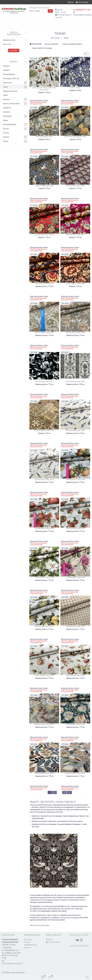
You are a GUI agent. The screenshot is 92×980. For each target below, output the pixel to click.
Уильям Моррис (9, 74)
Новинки (6, 66)
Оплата (27, 942)
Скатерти (7, 112)
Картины (15, 99)
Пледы (15, 141)
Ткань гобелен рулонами (42, 48)
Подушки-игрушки (10, 91)
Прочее (15, 129)
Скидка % (7, 70)
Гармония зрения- (43, 8)
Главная (56, 38)
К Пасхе (6, 133)
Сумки (5, 120)
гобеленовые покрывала (69, 918)
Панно (5, 95)
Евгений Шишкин (15, 124)
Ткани (15, 87)
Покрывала (15, 116)
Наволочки (15, 83)
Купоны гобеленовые (15, 104)
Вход (71, 2)
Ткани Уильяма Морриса (72, 44)
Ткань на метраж (51, 44)
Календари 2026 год (11, 78)
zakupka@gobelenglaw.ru (12, 963)
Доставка (28, 939)
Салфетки (7, 108)
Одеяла (15, 137)
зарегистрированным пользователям (38, 103)
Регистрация (82, 2)
